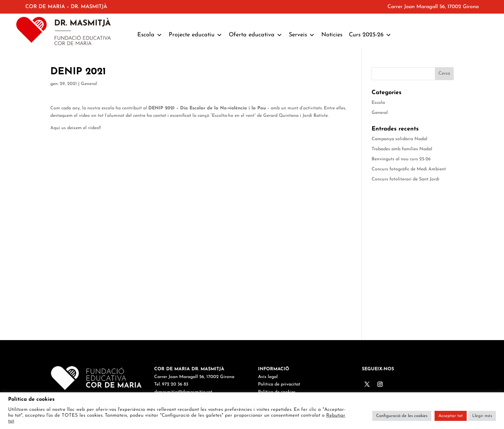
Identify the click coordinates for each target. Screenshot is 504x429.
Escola (150, 35)
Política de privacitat (279, 384)
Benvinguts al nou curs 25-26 (401, 159)
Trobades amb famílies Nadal (402, 149)
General (89, 84)
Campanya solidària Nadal (400, 139)
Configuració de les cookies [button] (402, 416)
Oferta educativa (256, 35)
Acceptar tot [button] (451, 416)
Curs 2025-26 (370, 35)
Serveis (302, 35)
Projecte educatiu (196, 35)
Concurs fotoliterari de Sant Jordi (406, 179)
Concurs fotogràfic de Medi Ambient (409, 169)
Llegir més (482, 416)
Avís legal (268, 377)
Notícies (332, 35)
